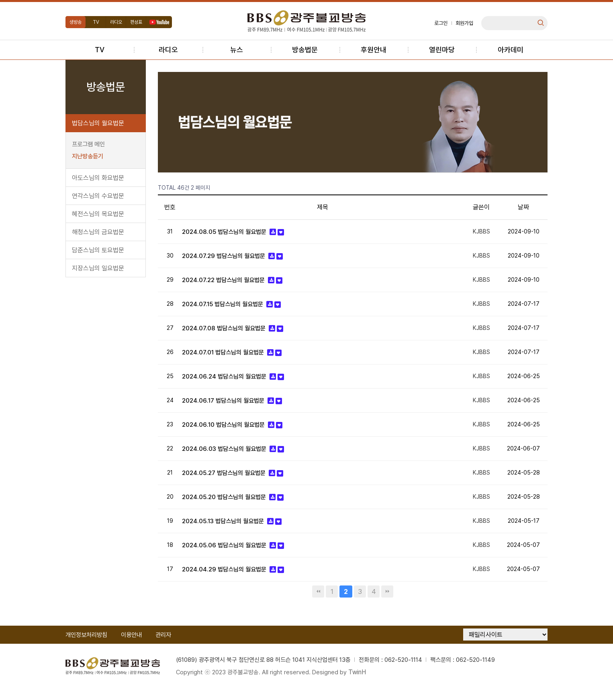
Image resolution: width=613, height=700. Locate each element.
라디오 (116, 22)
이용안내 (131, 646)
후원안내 (374, 50)
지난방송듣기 (88, 156)
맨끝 (387, 603)
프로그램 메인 (88, 144)
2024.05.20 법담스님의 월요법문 (228, 506)
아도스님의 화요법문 (98, 178)
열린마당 (442, 50)
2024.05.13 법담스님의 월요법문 (227, 531)
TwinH (364, 684)
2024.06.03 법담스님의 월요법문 (227, 456)
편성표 (136, 22)
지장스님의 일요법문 (98, 268)
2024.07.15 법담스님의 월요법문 (227, 307)
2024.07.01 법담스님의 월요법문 (227, 357)
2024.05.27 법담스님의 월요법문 (228, 481)
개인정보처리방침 (86, 646)
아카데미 (511, 50)
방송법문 (305, 50)
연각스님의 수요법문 (98, 196)
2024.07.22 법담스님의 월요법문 (227, 282)
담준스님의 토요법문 (98, 250)
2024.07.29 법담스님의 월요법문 (227, 257)
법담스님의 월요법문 (98, 123)
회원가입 (464, 23)
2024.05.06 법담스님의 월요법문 (228, 556)
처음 (318, 603)
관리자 (163, 646)
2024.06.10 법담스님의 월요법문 (227, 431)
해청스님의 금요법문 (98, 232)
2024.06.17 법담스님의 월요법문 (227, 406)
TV (96, 22)
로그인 (441, 23)
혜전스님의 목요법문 (98, 214)
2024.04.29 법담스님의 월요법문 (228, 580)
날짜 (523, 207)
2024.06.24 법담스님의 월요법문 (228, 382)
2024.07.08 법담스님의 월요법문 (227, 332)
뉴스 (237, 50)
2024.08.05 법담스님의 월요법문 (228, 232)
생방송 (76, 22)
